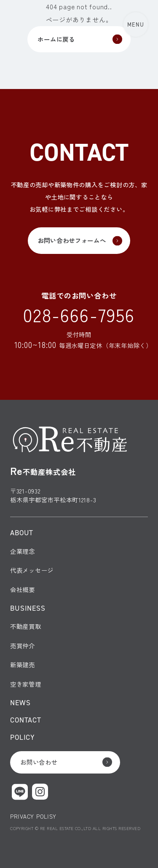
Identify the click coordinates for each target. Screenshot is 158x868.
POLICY (23, 737)
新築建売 (23, 664)
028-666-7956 (79, 314)
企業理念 (23, 551)
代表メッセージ (32, 570)
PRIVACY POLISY (33, 817)
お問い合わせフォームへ (72, 240)
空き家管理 (26, 684)
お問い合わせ (39, 762)
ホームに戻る (56, 39)
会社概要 (23, 589)
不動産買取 (26, 626)
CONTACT (26, 720)
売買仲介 (23, 646)
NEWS (20, 702)
